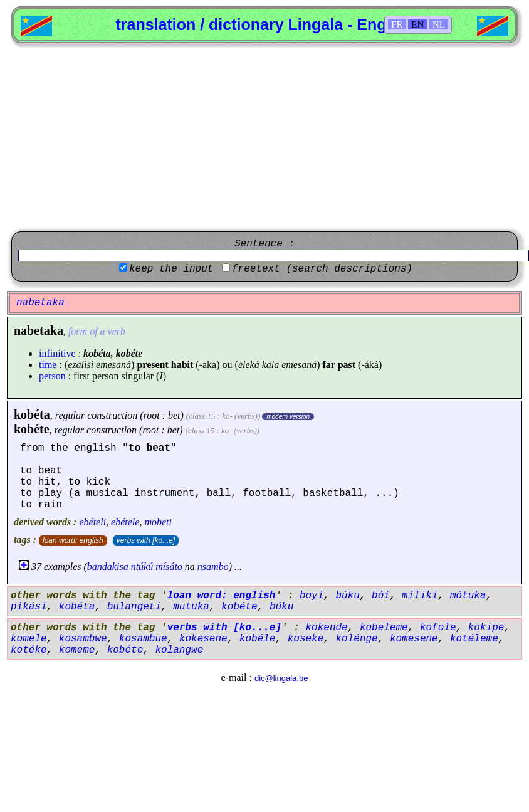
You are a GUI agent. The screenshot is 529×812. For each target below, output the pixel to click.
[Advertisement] (264, 137)
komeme (77, 650)
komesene (414, 639)
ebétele (125, 522)
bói (381, 596)
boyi (312, 596)
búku (347, 596)
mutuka (191, 607)
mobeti (158, 522)
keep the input (171, 269)
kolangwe (179, 650)
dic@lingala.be (281, 678)
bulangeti (134, 607)
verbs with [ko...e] (146, 540)
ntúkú (142, 567)
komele (29, 639)
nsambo (213, 567)
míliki (420, 596)
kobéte (32, 429)
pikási (29, 607)
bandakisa (108, 567)
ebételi (92, 522)
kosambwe (83, 639)
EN (417, 24)
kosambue (143, 639)
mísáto (169, 567)
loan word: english (73, 540)
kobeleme (384, 628)
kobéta (32, 414)
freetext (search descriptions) (322, 269)
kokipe (486, 628)
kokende (326, 628)
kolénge (356, 639)
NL (439, 24)
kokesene (203, 639)
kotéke (29, 650)
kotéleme (474, 639)
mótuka (468, 596)
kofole (438, 628)
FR (397, 24)
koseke (306, 639)
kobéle (258, 639)
